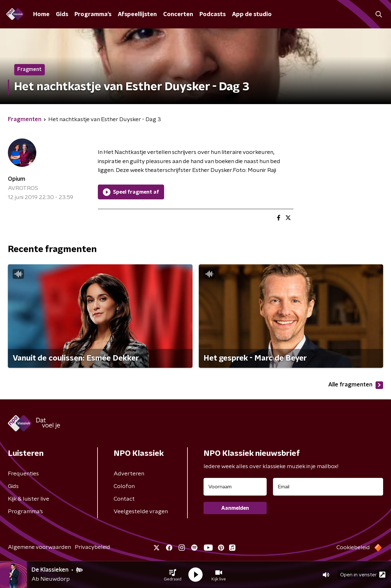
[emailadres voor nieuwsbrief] (328, 487)
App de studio (252, 15)
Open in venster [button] (363, 575)
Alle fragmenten (356, 385)
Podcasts (213, 15)
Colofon (124, 486)
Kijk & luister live (29, 499)
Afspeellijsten (137, 15)
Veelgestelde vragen (141, 512)
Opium (17, 179)
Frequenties (23, 474)
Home (41, 15)
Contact (124, 499)
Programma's (93, 15)
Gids (62, 15)
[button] (173, 575)
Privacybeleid (92, 547)
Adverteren (129, 474)
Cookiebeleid (353, 548)
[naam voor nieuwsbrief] (235, 487)
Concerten (178, 15)
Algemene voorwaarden (39, 547)
